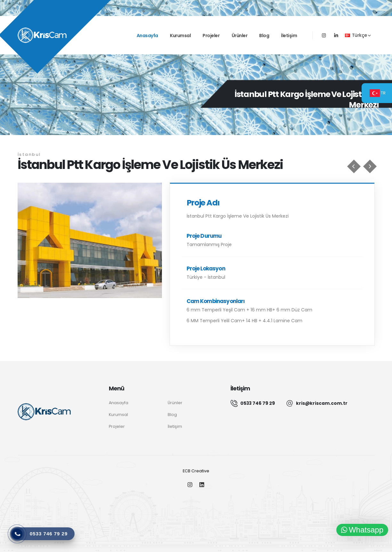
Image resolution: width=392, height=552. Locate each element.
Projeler (211, 36)
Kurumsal (180, 36)
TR (378, 93)
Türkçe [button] (358, 35)
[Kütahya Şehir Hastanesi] (354, 166)
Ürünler (240, 36)
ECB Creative (196, 471)
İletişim (289, 36)
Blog (264, 36)
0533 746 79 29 (258, 403)
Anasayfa (147, 36)
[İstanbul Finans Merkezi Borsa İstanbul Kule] (370, 166)
